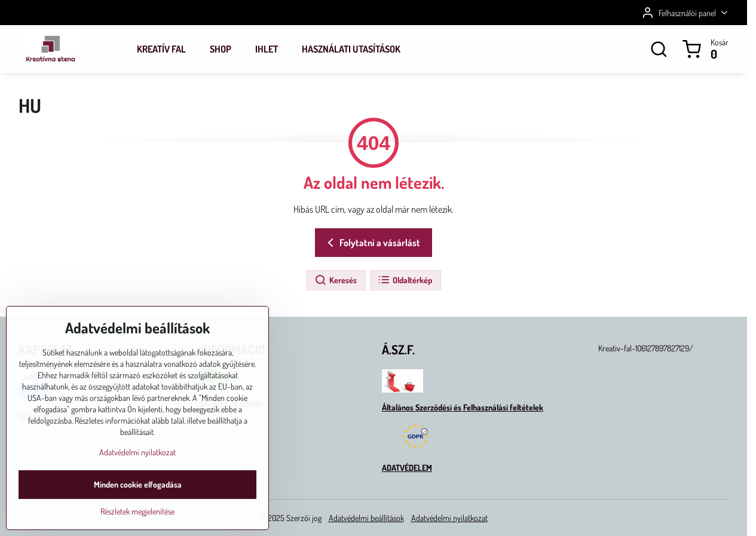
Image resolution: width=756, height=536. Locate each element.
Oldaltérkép (405, 280)
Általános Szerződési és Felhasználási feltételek (463, 407)
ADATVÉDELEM (407, 468)
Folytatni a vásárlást (372, 243)
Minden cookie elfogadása (138, 492)
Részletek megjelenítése (137, 519)
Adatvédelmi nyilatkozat (449, 518)
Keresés (336, 280)
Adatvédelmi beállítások (366, 518)
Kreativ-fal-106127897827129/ (646, 348)
